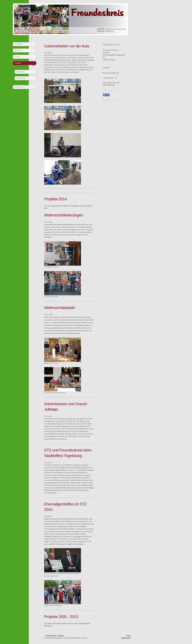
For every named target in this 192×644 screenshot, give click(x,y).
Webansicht (126, 638)
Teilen (106, 95)
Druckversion (50, 635)
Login (128, 635)
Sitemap (61, 635)
